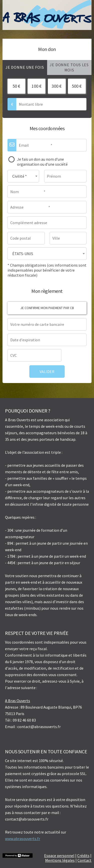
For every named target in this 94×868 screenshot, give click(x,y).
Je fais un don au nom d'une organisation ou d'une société (42, 162)
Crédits (83, 856)
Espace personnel (59, 856)
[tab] (25, 67)
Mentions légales (60, 860)
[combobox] (23, 176)
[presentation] (25, 67)
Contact (84, 860)
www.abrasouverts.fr (23, 839)
